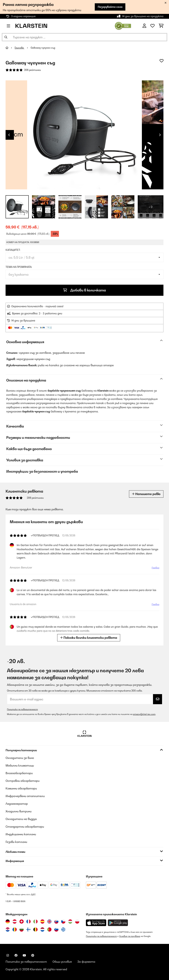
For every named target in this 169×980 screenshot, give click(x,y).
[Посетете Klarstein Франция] (29, 922)
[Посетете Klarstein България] (22, 929)
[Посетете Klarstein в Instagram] (8, 955)
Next (160, 135)
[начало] (10, 48)
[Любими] (152, 26)
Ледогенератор (17, 804)
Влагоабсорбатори (19, 773)
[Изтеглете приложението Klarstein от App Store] (96, 923)
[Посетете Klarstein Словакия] (56, 922)
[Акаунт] (144, 26)
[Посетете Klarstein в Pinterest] (33, 955)
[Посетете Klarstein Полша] (77, 922)
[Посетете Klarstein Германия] (8, 922)
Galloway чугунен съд (43, 48)
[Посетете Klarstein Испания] (42, 922)
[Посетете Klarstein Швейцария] (22, 922)
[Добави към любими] (162, 61)
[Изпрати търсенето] (6, 37)
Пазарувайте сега (110, 7)
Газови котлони (16, 842)
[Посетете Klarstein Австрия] (15, 922)
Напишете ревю (146, 494)
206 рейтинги (32, 70)
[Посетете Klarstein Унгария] (70, 922)
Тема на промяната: (19, 267)
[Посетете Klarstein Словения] (56, 929)
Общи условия (62, 962)
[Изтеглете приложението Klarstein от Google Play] (118, 923)
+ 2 (151, 207)
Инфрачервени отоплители (25, 796)
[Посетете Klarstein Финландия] (29, 929)
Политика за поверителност (22, 709)
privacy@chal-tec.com (144, 714)
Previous (9, 135)
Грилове (19, 48)
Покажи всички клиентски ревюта (89, 638)
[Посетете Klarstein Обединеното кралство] (49, 922)
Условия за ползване (130, 936)
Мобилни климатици (20, 765)
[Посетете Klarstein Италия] (35, 922)
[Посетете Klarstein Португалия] (49, 929)
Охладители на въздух (21, 819)
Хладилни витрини (19, 811)
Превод (155, 568)
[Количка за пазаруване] (161, 26)
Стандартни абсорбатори (25, 827)
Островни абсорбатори (23, 781)
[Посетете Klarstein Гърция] (63, 930)
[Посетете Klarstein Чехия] (63, 922)
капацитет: (13, 250)
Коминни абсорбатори (21, 788)
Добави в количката (84, 290)
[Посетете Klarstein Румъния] (15, 929)
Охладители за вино (20, 758)
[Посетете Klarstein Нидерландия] (42, 929)
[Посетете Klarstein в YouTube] (24, 955)
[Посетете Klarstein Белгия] (35, 929)
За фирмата (86, 962)
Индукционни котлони (21, 834)
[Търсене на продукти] (84, 37)
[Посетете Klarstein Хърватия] (8, 929)
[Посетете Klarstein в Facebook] (16, 955)
